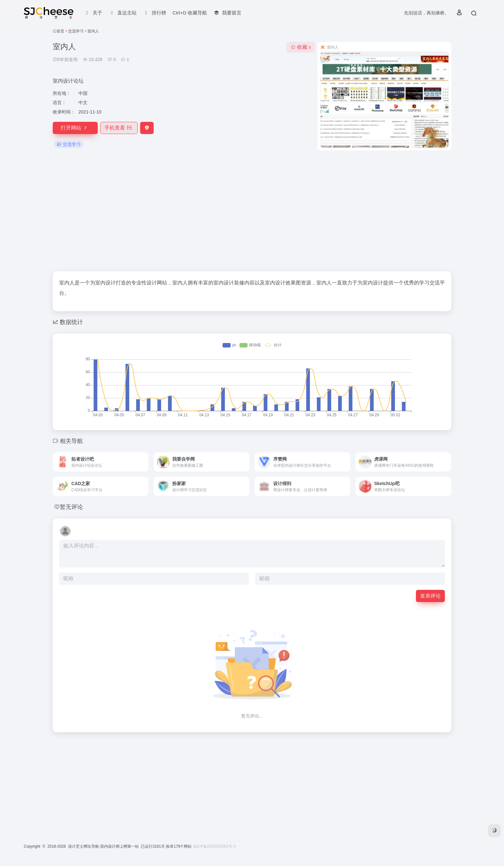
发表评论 (430, 596)
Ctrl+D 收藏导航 (190, 13)
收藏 (301, 47)
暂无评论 (71, 507)
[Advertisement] (252, 211)
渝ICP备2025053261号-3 (214, 846)
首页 (60, 31)
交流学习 (76, 31)
